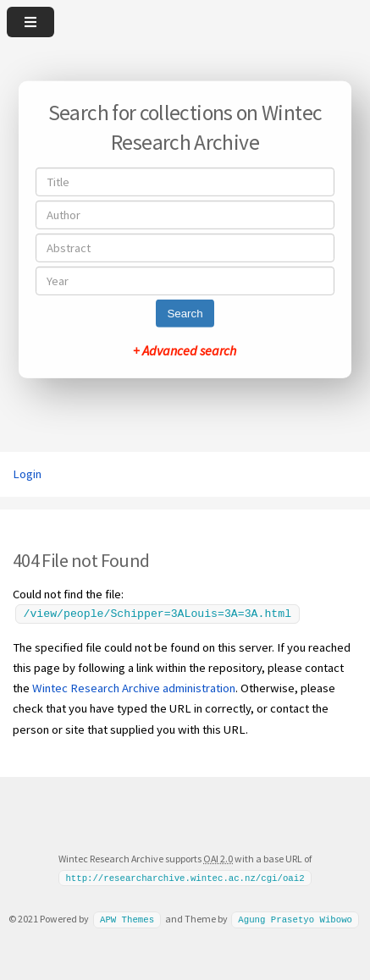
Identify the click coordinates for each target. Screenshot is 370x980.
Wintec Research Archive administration (134, 688)
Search (185, 314)
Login (27, 474)
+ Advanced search (185, 350)
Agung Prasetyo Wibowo (295, 919)
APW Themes (127, 919)
